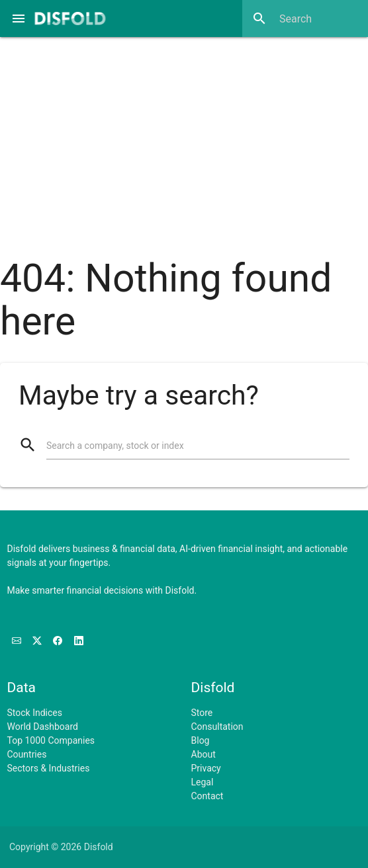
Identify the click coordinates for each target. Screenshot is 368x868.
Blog (201, 740)
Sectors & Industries (49, 768)
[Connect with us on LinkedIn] (79, 641)
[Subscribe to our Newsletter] (18, 641)
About (204, 754)
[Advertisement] (184, 139)
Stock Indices (35, 713)
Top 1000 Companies (51, 740)
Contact (207, 796)
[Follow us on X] (38, 641)
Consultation (217, 727)
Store (202, 713)
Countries (27, 754)
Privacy (206, 768)
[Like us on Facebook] (59, 641)
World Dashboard (43, 727)
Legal (203, 782)
